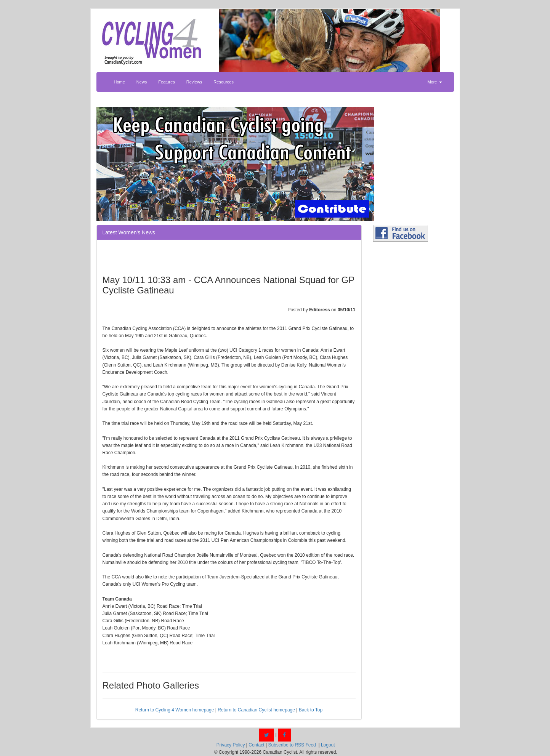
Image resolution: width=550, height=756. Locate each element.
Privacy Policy (231, 745)
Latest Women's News (129, 232)
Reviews (194, 82)
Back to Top (311, 710)
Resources (224, 82)
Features (166, 82)
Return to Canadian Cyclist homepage (256, 710)
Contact (256, 745)
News (142, 82)
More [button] (435, 82)
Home (119, 82)
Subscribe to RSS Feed (292, 745)
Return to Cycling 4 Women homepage (175, 710)
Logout (328, 745)
